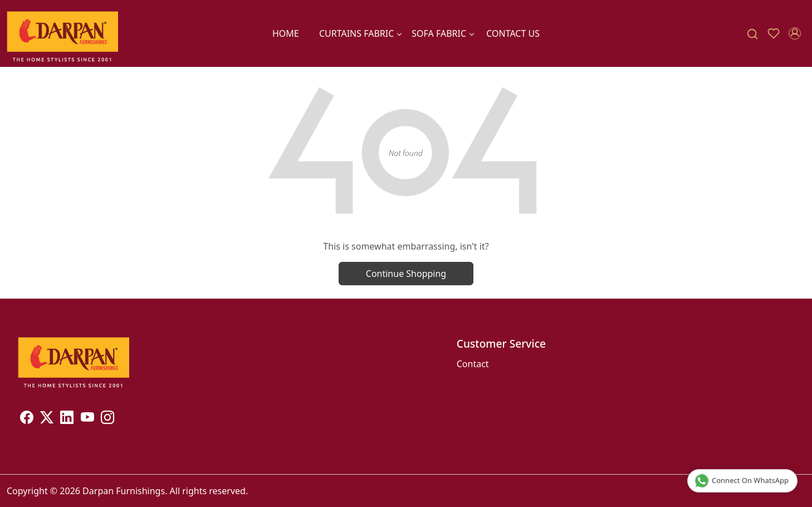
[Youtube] (87, 419)
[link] (752, 34)
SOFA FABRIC (442, 33)
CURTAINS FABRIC (360, 33)
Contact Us (513, 33)
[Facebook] (27, 419)
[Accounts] (795, 33)
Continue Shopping (406, 274)
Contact (473, 364)
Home (286, 33)
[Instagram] (107, 419)
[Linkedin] (67, 419)
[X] (47, 419)
